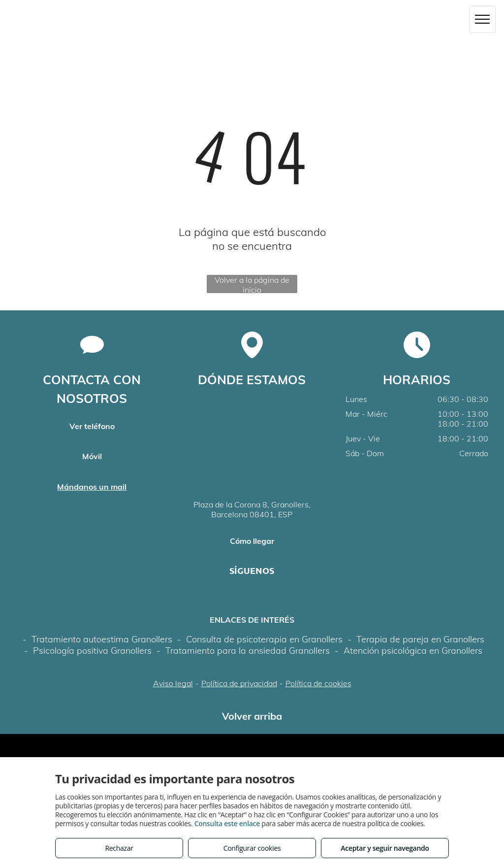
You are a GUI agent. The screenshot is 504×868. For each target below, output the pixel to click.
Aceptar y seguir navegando (385, 848)
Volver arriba (252, 716)
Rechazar (119, 848)
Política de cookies (318, 683)
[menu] (482, 19)
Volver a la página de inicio (252, 284)
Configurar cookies (252, 848)
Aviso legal (173, 683)
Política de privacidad (239, 683)
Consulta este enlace (227, 823)
